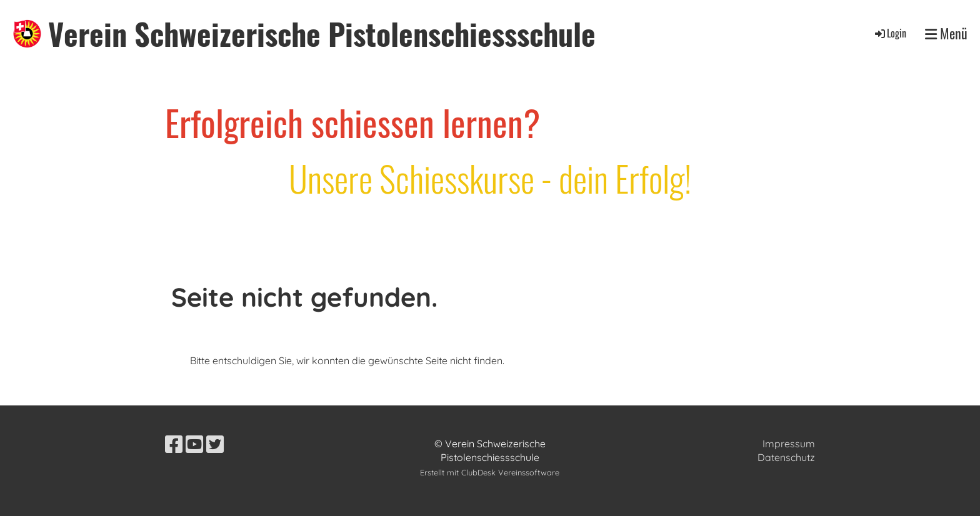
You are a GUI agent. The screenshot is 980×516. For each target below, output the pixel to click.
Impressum (789, 444)
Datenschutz (786, 457)
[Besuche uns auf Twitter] (215, 444)
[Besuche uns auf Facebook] (174, 444)
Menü (946, 33)
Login (890, 33)
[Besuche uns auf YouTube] (194, 444)
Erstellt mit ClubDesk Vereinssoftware (490, 472)
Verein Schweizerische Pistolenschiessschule (322, 33)
